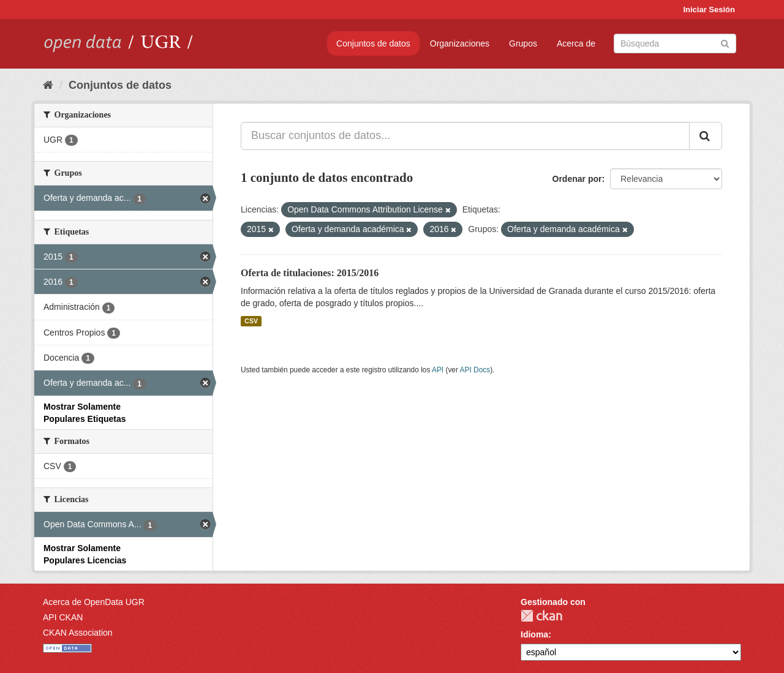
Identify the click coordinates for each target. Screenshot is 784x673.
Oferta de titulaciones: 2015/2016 (310, 273)
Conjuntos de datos (373, 43)
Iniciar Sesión (709, 9)
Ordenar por (577, 179)
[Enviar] (725, 43)
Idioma (534, 634)
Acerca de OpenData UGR (94, 602)
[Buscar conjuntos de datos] (675, 43)
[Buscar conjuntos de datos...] (465, 136)
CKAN (541, 616)
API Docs (475, 370)
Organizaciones (460, 43)
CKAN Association (78, 633)
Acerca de (576, 43)
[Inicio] (48, 85)
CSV (251, 321)
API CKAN (63, 617)
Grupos (523, 43)
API (438, 370)
